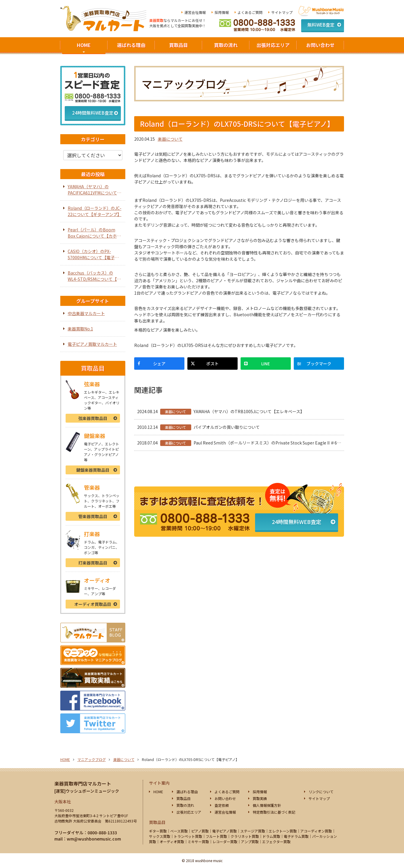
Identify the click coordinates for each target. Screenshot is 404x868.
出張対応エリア (273, 45)
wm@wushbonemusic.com (94, 839)
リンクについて (321, 792)
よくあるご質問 (250, 12)
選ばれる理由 (131, 45)
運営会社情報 (195, 12)
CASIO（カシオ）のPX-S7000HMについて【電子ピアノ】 (93, 254)
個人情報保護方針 (267, 805)
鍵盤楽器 (93, 470)
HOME (84, 45)
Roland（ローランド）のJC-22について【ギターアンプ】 (95, 211)
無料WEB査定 (321, 25)
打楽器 (93, 563)
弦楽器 (93, 418)
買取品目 (179, 45)
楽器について (170, 139)
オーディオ (93, 604)
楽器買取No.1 (80, 329)
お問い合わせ (320, 45)
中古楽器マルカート (86, 313)
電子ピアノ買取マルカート (92, 344)
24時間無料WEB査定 (297, 522)
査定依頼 (222, 805)
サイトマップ (282, 12)
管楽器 (93, 516)
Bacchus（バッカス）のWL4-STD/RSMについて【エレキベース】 (94, 276)
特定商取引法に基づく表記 (274, 812)
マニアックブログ (92, 759)
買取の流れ (226, 45)
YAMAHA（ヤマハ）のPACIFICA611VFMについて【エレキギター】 (92, 190)
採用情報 (222, 12)
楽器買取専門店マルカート (83, 783)
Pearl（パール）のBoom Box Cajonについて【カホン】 (92, 233)
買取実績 (260, 798)
